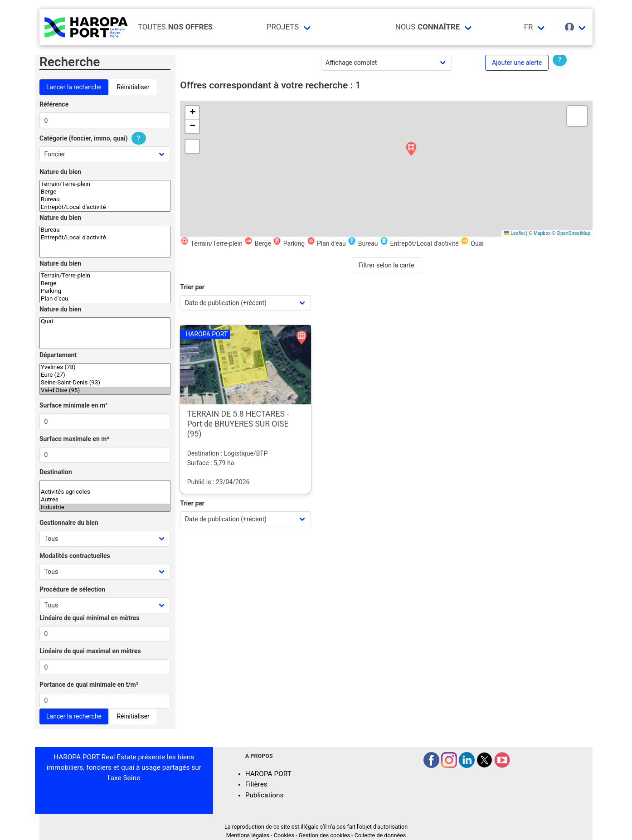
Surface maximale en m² (74, 439)
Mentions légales (248, 835)
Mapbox (542, 233)
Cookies (284, 835)
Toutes (175, 27)
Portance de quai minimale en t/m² (89, 685)
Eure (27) (105, 375)
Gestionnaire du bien (69, 523)
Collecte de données (380, 835)
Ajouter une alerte (517, 63)
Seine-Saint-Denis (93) (105, 383)
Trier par (192, 287)
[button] (411, 149)
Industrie (105, 507)
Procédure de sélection (72, 589)
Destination (56, 472)
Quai (105, 322)
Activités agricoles (105, 492)
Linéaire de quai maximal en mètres (90, 651)
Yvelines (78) (105, 367)
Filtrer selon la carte (386, 265)
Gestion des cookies (324, 835)
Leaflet (514, 233)
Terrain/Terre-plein (105, 184)
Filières (256, 784)
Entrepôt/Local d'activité (105, 207)
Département (58, 355)
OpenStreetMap (574, 233)
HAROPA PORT (268, 774)
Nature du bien (60, 172)
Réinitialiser (133, 87)
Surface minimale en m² (74, 405)
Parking (105, 291)
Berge (105, 192)
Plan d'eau (105, 299)
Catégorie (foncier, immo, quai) (94, 138)
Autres (105, 500)
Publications (265, 795)
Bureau (105, 200)
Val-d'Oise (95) (105, 391)
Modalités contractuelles (75, 556)
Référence (54, 104)
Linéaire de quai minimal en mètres (90, 618)
